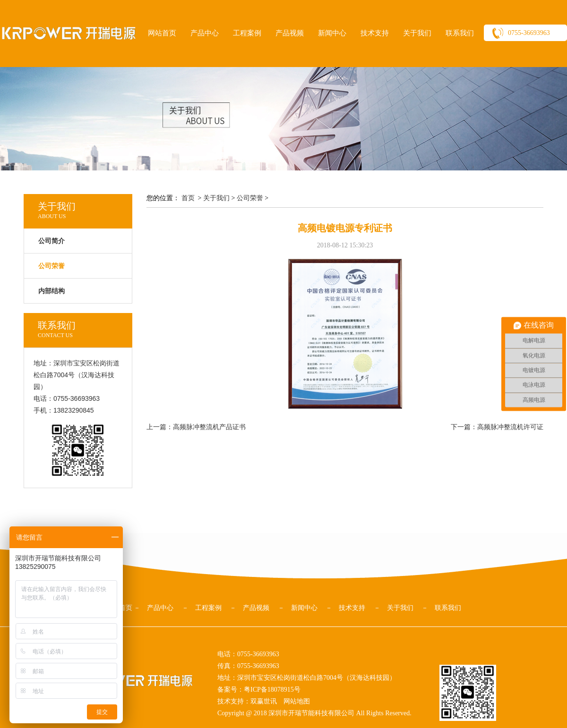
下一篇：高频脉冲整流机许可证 (497, 427)
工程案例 (247, 33)
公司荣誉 (250, 198)
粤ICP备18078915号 (272, 690)
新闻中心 (332, 33)
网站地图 (297, 701)
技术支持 (375, 33)
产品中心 (205, 33)
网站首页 (162, 33)
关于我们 (417, 33)
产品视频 (290, 33)
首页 (188, 198)
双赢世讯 (264, 701)
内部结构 (52, 291)
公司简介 (52, 241)
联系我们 (460, 33)
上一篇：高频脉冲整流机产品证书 (196, 427)
